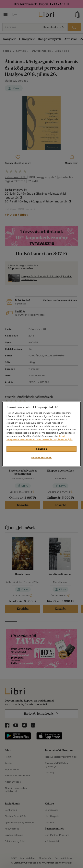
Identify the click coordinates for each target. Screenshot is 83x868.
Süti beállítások (41, 458)
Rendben (41, 449)
